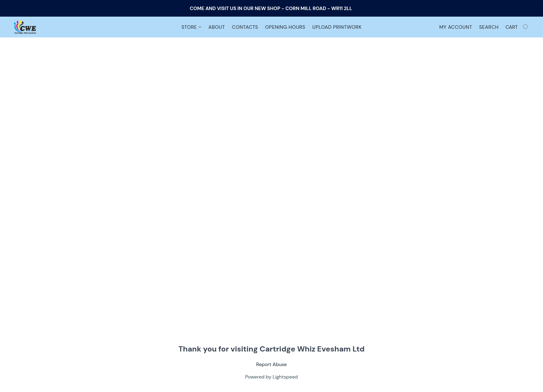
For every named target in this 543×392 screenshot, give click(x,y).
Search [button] (489, 27)
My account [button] (456, 27)
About (217, 27)
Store (191, 27)
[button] (25, 27)
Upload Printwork (337, 27)
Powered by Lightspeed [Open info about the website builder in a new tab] (271, 377)
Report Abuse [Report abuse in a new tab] (271, 364)
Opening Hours (285, 27)
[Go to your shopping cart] (517, 27)
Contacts (245, 27)
